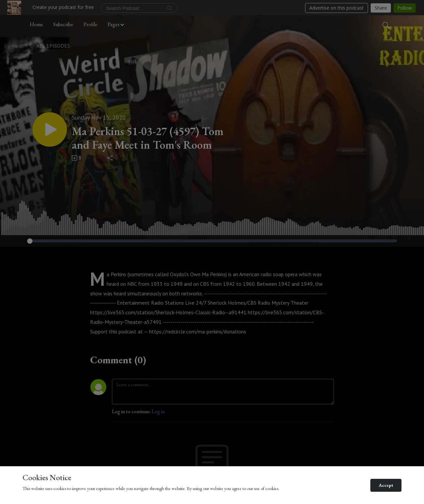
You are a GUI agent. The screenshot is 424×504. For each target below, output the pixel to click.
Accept (386, 485)
